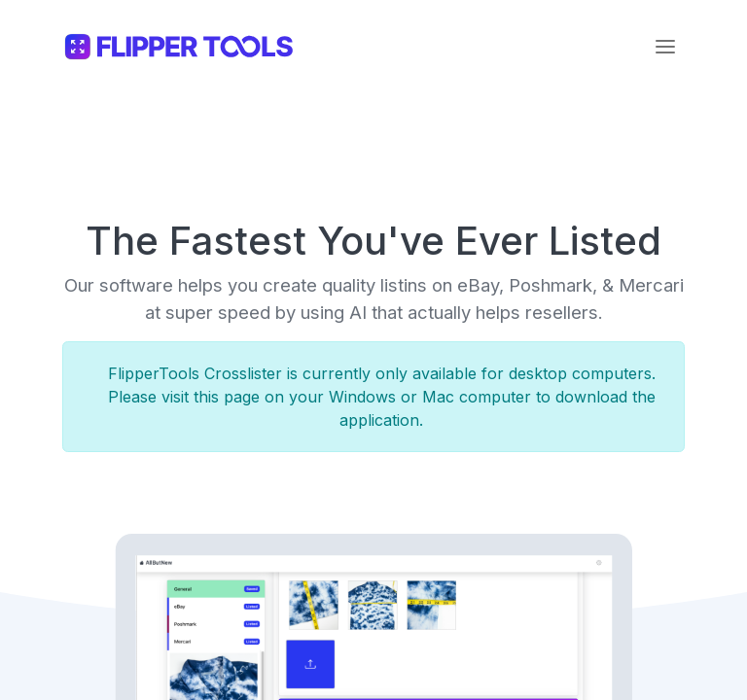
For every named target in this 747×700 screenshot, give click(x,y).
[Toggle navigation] (665, 47)
